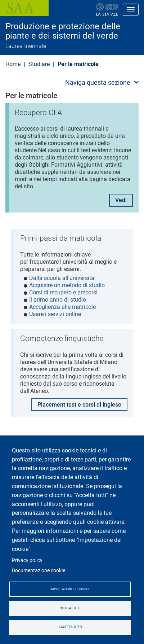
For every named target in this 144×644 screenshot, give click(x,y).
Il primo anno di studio (58, 300)
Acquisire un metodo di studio (67, 285)
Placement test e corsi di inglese (79, 405)
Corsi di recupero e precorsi (63, 292)
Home (13, 64)
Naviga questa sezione (98, 82)
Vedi (121, 200)
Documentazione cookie (39, 570)
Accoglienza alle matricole (62, 307)
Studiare (39, 64)
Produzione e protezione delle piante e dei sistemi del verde (63, 31)
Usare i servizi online (55, 314)
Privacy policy (27, 560)
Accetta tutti (70, 627)
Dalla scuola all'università (62, 278)
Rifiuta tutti (70, 608)
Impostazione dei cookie (70, 589)
